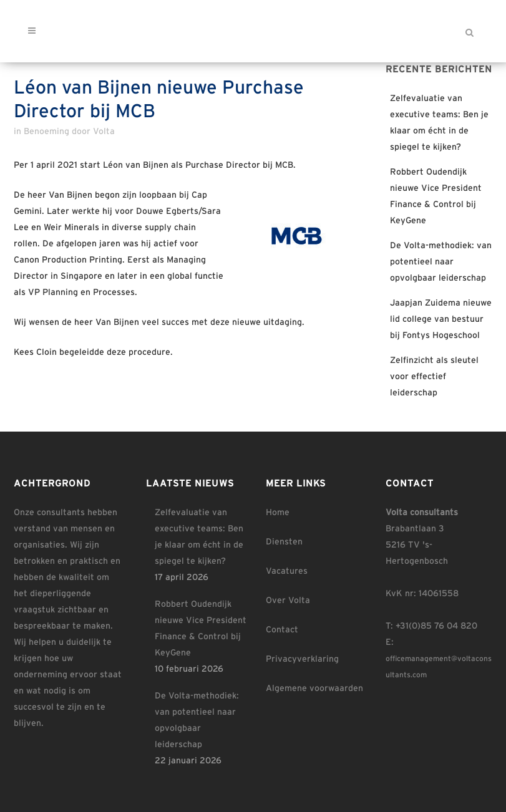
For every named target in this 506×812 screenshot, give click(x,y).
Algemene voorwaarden (314, 689)
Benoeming (46, 132)
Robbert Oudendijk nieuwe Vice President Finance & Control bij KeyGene (201, 629)
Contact (282, 630)
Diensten (284, 542)
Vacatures (287, 571)
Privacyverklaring (302, 659)
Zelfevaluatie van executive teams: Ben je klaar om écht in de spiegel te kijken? (199, 537)
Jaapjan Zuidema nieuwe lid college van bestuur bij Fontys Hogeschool (441, 319)
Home (278, 513)
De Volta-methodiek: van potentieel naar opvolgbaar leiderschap (441, 262)
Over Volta (288, 601)
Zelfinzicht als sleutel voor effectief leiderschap (434, 377)
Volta (104, 132)
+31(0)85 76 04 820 (436, 626)
